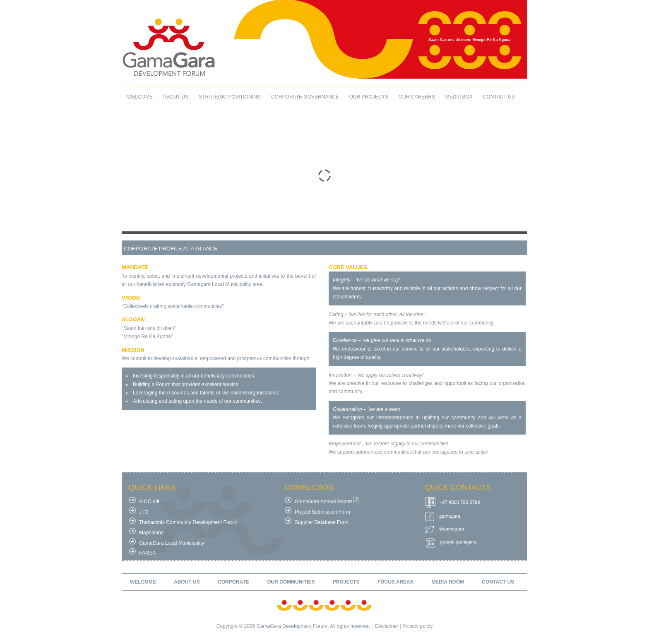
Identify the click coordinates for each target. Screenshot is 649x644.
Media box (459, 97)
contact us (499, 97)
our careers (417, 97)
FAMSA (148, 553)
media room (448, 582)
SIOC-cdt (149, 502)
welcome (140, 97)
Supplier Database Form (322, 522)
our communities (291, 582)
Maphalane (151, 533)
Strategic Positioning (230, 97)
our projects (369, 97)
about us (176, 97)
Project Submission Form (322, 512)
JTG (144, 512)
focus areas (395, 582)
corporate (233, 582)
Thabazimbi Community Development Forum (188, 522)
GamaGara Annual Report (323, 502)
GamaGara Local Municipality (172, 543)
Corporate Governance (305, 97)
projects (346, 582)
